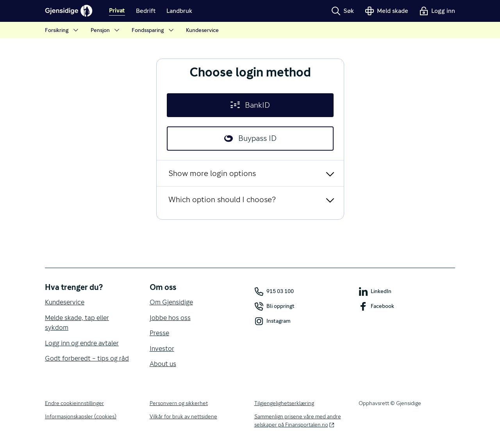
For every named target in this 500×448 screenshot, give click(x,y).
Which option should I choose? (222, 199)
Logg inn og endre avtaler (82, 343)
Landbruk (179, 11)
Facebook (376, 306)
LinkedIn (375, 292)
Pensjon (106, 30)
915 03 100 (274, 292)
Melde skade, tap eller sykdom (77, 323)
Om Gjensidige (171, 302)
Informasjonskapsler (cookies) (81, 416)
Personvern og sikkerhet (179, 403)
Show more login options (212, 173)
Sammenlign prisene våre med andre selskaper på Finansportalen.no (298, 420)
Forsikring (62, 30)
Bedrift (146, 11)
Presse (159, 333)
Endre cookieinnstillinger (74, 403)
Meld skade (387, 11)
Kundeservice (202, 30)
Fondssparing (153, 30)
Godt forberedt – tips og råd (87, 358)
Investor (162, 348)
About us (163, 364)
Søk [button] (343, 11)
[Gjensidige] (69, 11)
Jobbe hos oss (170, 318)
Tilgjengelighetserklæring (284, 403)
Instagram (272, 321)
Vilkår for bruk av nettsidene (183, 416)
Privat (117, 11)
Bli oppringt (274, 306)
